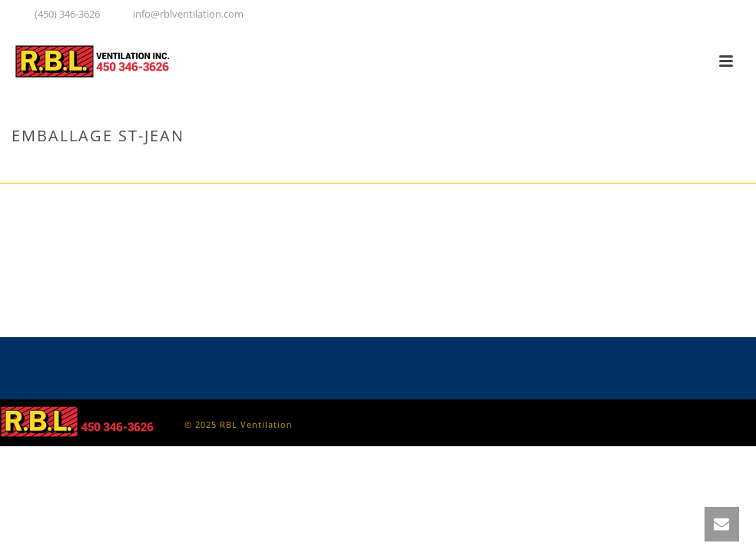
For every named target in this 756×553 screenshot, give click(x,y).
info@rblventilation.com (188, 14)
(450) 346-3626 (67, 14)
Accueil (609, 168)
